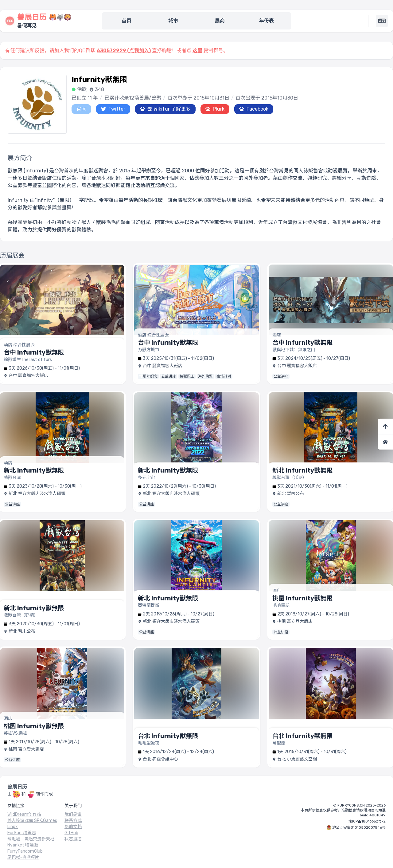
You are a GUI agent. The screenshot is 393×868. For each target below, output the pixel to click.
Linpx (13, 827)
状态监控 (73, 839)
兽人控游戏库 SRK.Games (32, 821)
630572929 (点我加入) (124, 51)
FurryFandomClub (25, 851)
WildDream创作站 (24, 814)
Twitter (113, 109)
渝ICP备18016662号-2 (367, 821)
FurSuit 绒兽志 (22, 833)
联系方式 (73, 821)
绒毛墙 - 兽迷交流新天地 (31, 839)
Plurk (215, 109)
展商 (220, 21)
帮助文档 (73, 827)
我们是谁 (73, 814)
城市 (173, 21)
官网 (81, 109)
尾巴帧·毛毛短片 (23, 857)
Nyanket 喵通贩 (23, 845)
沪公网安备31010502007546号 (359, 827)
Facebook (254, 109)
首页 (126, 21)
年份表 (267, 21)
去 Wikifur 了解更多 (165, 109)
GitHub (71, 833)
